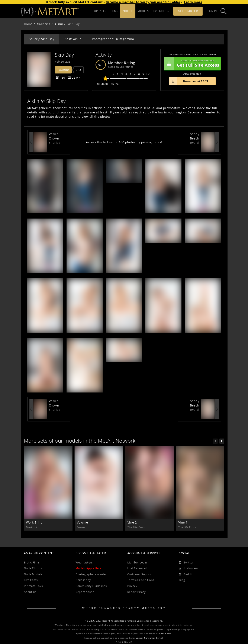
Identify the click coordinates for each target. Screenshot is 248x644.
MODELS (143, 11)
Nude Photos (33, 568)
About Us (30, 592)
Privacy (132, 586)
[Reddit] (186, 574)
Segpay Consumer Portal (149, 638)
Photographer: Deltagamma (113, 39)
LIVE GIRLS (161, 11)
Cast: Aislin (73, 39)
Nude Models (33, 574)
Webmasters (84, 563)
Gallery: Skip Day (41, 39)
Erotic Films (32, 563)
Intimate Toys (33, 586)
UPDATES (100, 11)
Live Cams (31, 580)
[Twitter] (186, 563)
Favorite (63, 70)
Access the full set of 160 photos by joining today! (124, 142)
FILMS (115, 11)
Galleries (44, 24)
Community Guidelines (91, 586)
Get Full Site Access (192, 64)
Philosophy (83, 580)
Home (28, 24)
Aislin (59, 24)
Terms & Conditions (141, 580)
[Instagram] (188, 568)
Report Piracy (137, 592)
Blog (182, 580)
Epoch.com (165, 634)
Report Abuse (85, 592)
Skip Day (64, 55)
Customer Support (140, 574)
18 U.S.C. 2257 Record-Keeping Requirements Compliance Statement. (124, 621)
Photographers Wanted (91, 574)
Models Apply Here (88, 568)
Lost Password (137, 568)
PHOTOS (128, 11)
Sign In (212, 11)
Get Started (188, 11)
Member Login (137, 563)
